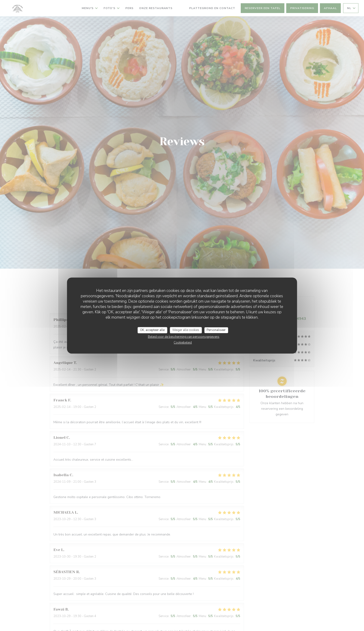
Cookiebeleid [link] (183, 343)
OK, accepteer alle (152, 330)
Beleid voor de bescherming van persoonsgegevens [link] (184, 337)
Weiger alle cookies (186, 330)
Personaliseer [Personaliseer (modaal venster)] (216, 330)
